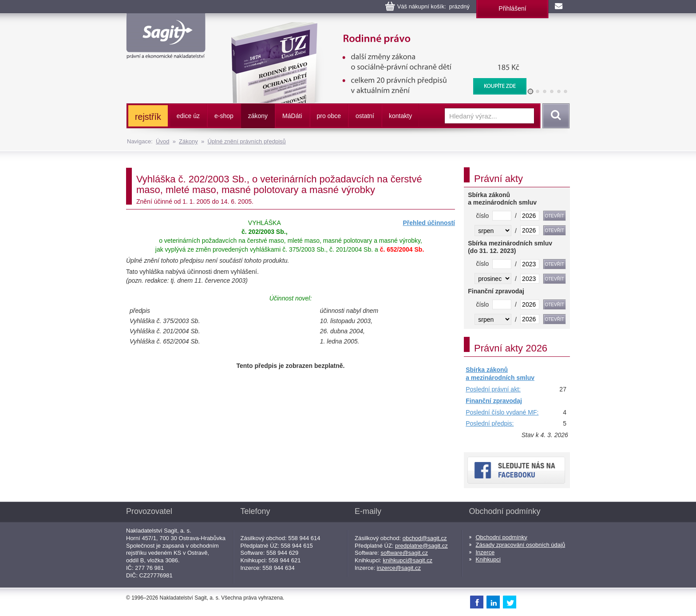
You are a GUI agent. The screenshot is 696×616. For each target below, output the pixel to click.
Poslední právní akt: (493, 389)
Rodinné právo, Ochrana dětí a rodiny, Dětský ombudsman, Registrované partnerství (373, 27)
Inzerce (485, 552)
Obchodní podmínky (502, 537)
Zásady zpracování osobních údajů (521, 545)
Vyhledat (554, 116)
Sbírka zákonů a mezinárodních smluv (500, 374)
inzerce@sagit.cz (399, 568)
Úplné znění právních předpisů (246, 141)
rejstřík (148, 117)
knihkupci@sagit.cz (408, 560)
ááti (292, 116)
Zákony (188, 141)
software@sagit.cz (404, 553)
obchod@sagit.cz (425, 538)
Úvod (162, 141)
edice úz (188, 116)
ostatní (365, 116)
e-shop (224, 116)
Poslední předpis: (490, 423)
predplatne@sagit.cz (421, 546)
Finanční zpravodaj (494, 401)
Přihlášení (512, 8)
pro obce (329, 116)
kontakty (400, 116)
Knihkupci (488, 559)
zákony (258, 116)
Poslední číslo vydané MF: (502, 412)
